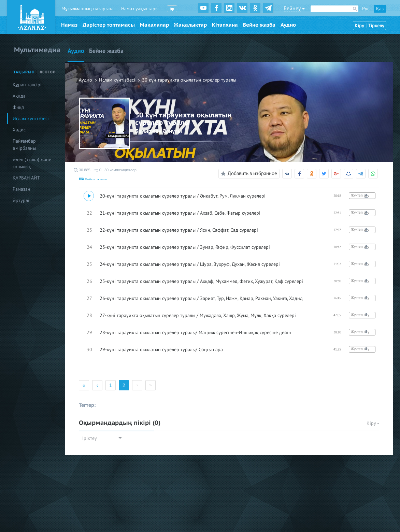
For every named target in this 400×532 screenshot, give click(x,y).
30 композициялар (120, 170)
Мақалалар (154, 25)
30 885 (82, 170)
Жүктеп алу (360, 195)
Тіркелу (376, 26)
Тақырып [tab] (24, 72)
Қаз (380, 9)
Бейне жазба (259, 25)
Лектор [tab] (48, 72)
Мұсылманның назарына (88, 9)
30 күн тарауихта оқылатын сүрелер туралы (189, 80)
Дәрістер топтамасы (109, 25)
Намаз (69, 25)
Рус (366, 9)
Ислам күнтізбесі (118, 80)
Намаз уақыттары (140, 9)
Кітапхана (225, 25)
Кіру (359, 26)
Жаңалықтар (190, 25)
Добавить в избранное (248, 174)
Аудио (288, 25)
